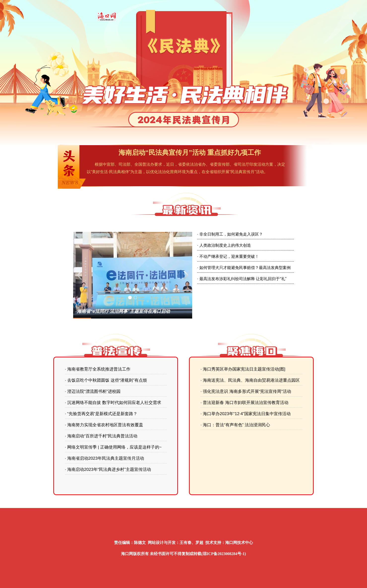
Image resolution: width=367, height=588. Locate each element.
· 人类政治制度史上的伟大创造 (224, 245)
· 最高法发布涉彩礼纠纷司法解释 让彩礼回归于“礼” (242, 279)
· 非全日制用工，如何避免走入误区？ (230, 234)
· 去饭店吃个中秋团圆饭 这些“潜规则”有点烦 (106, 380)
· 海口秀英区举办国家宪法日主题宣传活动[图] (243, 369)
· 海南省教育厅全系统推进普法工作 (98, 369)
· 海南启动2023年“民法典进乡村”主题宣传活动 (108, 469)
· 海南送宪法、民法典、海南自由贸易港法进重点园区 (250, 380)
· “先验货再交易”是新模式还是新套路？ (101, 414)
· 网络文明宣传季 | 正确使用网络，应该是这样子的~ (113, 447)
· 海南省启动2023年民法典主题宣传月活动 (105, 458)
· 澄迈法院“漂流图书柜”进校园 (93, 391)
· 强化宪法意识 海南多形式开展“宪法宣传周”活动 (246, 391)
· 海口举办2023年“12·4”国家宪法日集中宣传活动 (246, 414)
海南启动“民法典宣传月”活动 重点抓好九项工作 (190, 153)
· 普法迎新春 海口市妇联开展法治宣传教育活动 (245, 403)
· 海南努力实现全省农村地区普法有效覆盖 (104, 425)
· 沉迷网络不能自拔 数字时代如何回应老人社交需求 (113, 403)
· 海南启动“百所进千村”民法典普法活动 (101, 436)
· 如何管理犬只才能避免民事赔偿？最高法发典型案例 (244, 268)
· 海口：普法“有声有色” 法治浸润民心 (235, 425)
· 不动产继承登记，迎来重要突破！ (228, 256)
